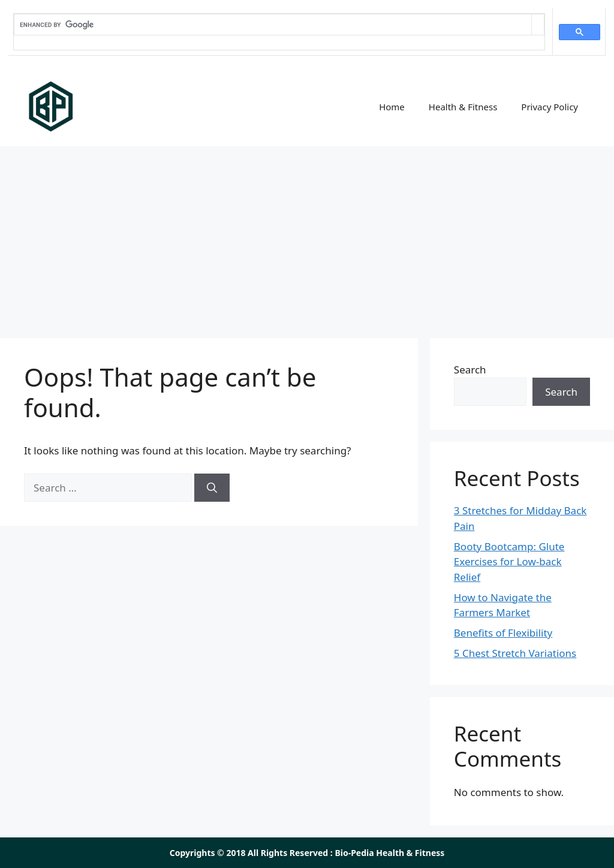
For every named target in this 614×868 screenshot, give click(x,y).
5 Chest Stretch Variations (515, 653)
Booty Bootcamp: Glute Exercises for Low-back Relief (509, 562)
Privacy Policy (550, 107)
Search (470, 370)
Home (392, 107)
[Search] (212, 488)
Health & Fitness (463, 107)
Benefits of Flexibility (503, 633)
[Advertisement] (307, 236)
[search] (273, 25)
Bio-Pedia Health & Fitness (389, 853)
